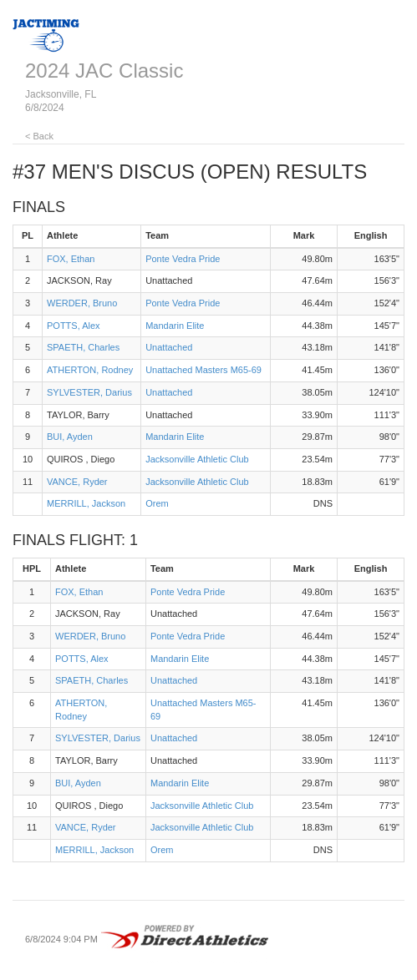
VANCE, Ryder (77, 482)
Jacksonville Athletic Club (197, 459)
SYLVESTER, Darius (89, 392)
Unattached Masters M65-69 (203, 370)
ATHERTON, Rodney (90, 370)
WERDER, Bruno (82, 303)
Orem (157, 503)
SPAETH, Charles (83, 347)
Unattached (169, 347)
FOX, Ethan (71, 259)
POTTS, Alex (74, 326)
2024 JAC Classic (104, 71)
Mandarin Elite (175, 326)
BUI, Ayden (70, 437)
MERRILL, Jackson (86, 503)
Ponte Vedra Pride (183, 259)
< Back (39, 136)
